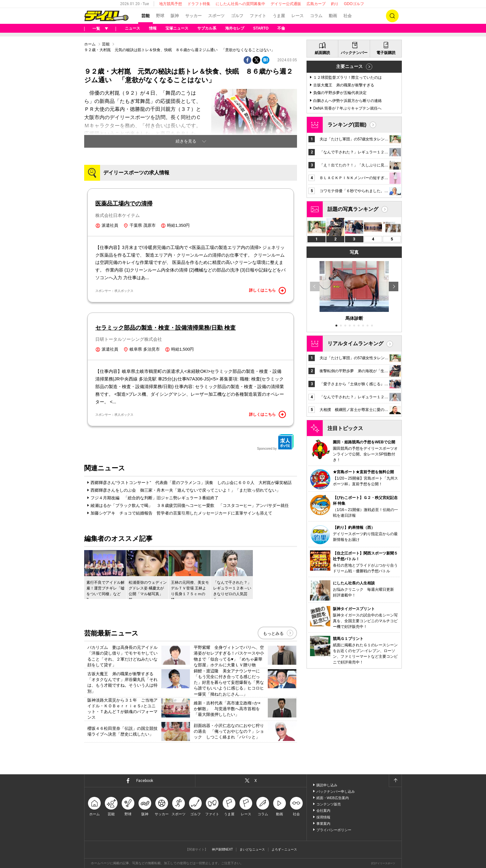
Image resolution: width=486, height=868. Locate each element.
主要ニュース (349, 66)
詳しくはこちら (267, 291)
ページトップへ (395, 781)
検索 (392, 16)
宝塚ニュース (177, 28)
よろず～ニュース (284, 849)
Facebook (145, 781)
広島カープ (316, 4)
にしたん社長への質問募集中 (240, 4)
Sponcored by (275, 442)
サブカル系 (207, 28)
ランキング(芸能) (347, 125)
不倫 (281, 28)
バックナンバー (354, 53)
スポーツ (216, 16)
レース (297, 16)
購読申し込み (327, 785)
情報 (153, 28)
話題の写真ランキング (353, 209)
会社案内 (323, 811)
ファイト (258, 16)
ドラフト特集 (199, 4)
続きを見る (186, 141)
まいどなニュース (252, 849)
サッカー (193, 16)
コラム (316, 16)
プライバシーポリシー (334, 830)
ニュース (132, 28)
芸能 (145, 16)
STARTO (261, 28)
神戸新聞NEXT (223, 849)
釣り (335, 4)
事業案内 (323, 824)
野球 (160, 16)
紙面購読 (322, 53)
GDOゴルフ (354, 4)
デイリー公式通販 (286, 4)
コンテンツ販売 (329, 804)
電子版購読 (386, 53)
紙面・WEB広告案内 (333, 798)
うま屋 (279, 16)
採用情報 (323, 817)
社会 (348, 16)
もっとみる (273, 633)
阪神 (175, 16)
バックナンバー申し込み (336, 791)
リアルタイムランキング (355, 343)
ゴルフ (237, 16)
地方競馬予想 (171, 4)
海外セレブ (235, 28)
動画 (333, 16)
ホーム (90, 44)
